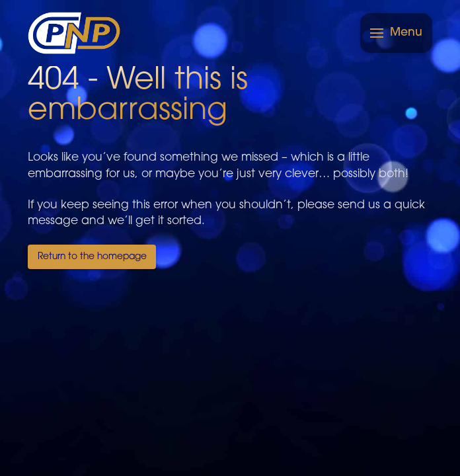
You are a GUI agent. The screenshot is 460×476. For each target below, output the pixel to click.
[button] (396, 33)
